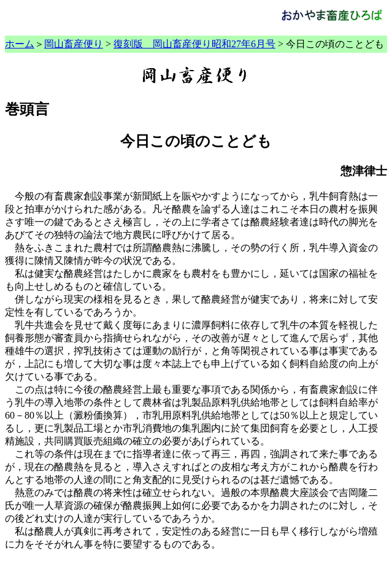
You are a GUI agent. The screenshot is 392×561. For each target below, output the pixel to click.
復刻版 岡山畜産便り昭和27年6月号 (194, 44)
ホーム (20, 44)
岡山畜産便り (74, 44)
